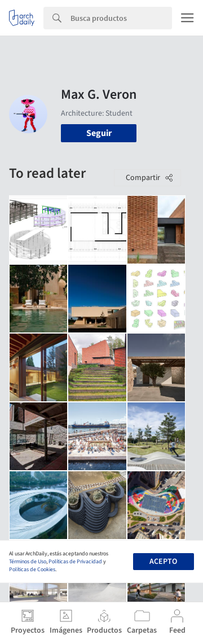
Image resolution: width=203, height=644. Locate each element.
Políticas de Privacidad (75, 562)
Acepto (163, 562)
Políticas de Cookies (32, 569)
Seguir (99, 133)
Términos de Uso (28, 562)
